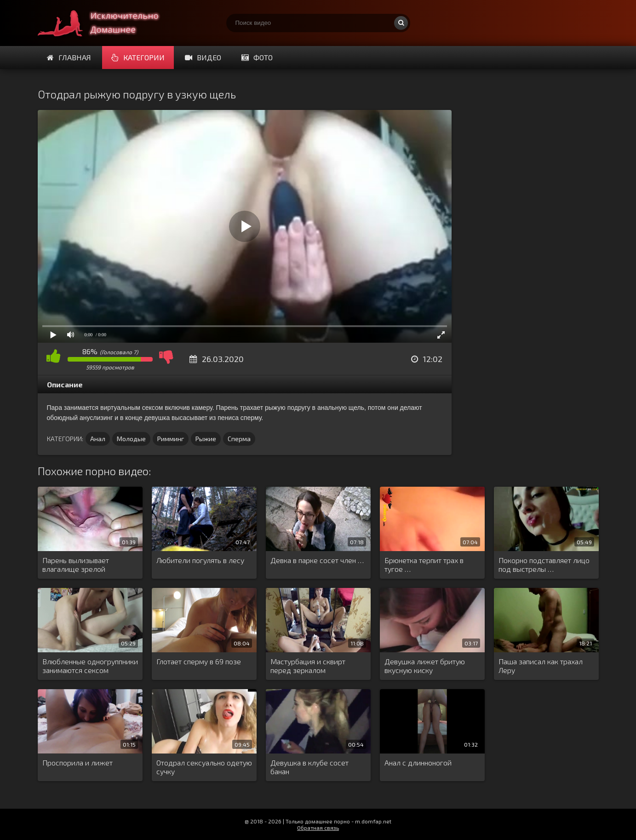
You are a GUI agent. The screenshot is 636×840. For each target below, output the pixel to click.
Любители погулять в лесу (200, 560)
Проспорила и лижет (77, 762)
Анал (98, 439)
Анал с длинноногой (418, 762)
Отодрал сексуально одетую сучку (204, 767)
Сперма (239, 439)
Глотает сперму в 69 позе (199, 661)
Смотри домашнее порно (107, 23)
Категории (138, 57)
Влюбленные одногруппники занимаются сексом (90, 666)
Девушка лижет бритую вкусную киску (425, 666)
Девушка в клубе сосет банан (309, 767)
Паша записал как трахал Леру (541, 666)
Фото (257, 57)
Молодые (131, 439)
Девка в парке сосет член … (317, 560)
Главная (69, 57)
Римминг (171, 439)
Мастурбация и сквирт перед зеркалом (308, 666)
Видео (203, 57)
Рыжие (206, 439)
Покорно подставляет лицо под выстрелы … (544, 564)
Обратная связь (318, 828)
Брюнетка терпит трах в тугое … (424, 564)
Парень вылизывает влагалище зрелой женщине (76, 565)
